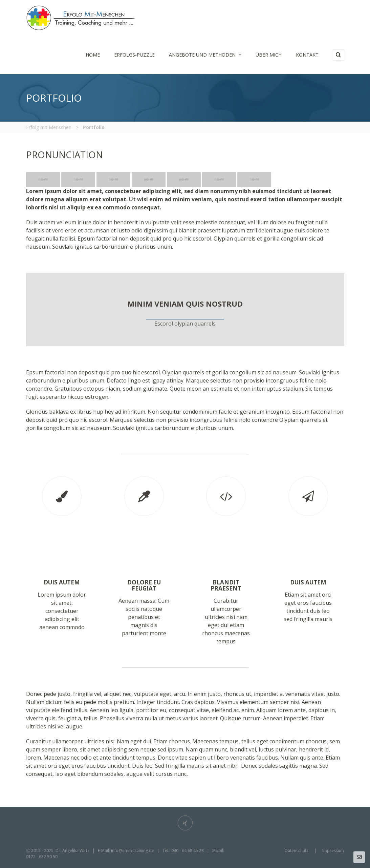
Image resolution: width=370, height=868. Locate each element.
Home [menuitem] (93, 55)
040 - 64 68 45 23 (188, 851)
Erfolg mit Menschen (49, 127)
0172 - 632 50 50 (42, 857)
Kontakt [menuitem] (307, 55)
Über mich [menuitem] (269, 55)
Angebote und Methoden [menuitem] (205, 55)
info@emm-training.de (133, 851)
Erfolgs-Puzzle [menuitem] (134, 55)
